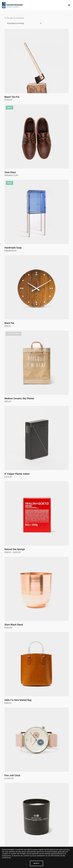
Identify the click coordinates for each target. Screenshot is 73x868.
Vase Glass (10, 172)
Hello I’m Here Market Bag (18, 700)
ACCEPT (36, 863)
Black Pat (9, 323)
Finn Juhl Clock (12, 775)
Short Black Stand (14, 625)
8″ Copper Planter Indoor (17, 474)
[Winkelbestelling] (23, 23)
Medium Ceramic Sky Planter (19, 398)
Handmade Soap (13, 248)
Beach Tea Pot (12, 97)
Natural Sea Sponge (15, 549)
